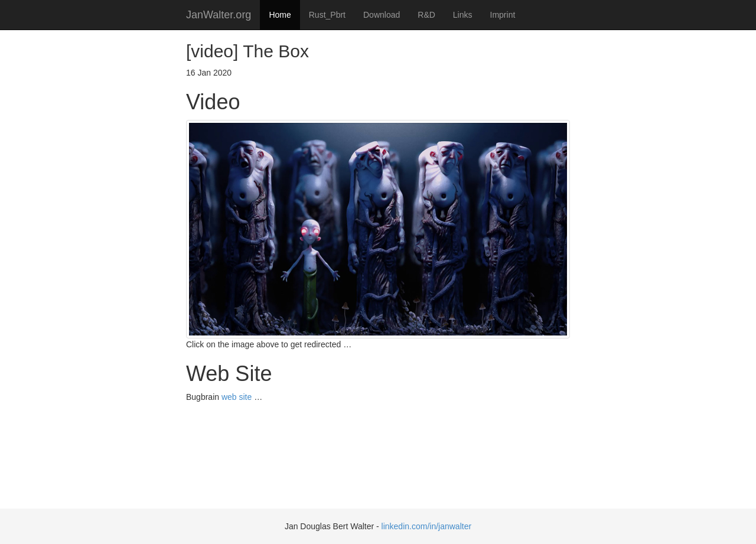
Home (280, 15)
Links (463, 15)
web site (237, 397)
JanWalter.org (219, 15)
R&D (426, 15)
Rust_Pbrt (327, 15)
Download (382, 15)
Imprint (503, 15)
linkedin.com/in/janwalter (427, 526)
